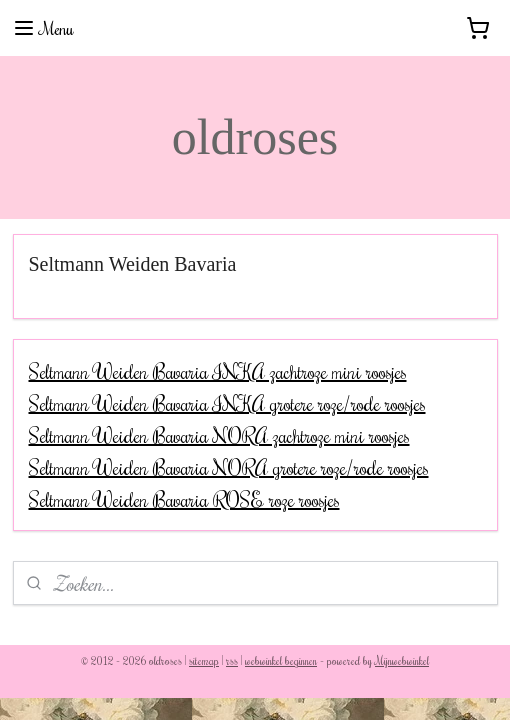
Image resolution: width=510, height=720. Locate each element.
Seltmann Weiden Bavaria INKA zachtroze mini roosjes (218, 371)
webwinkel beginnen (281, 661)
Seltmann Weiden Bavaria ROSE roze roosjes (184, 499)
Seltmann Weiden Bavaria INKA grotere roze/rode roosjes (227, 403)
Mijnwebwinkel (402, 661)
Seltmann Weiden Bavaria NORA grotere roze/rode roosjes (229, 467)
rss (232, 661)
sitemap (204, 661)
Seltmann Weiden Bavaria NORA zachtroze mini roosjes (219, 435)
